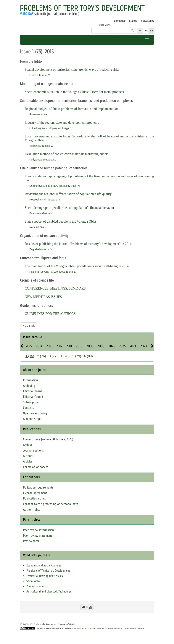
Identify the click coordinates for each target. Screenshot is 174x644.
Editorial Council (33, 397)
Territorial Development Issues (45, 576)
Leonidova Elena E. (65, 272)
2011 (69, 346)
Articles (28, 461)
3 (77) (53, 356)
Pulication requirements (38, 488)
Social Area (33, 581)
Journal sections (33, 451)
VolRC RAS (27, 14)
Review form (31, 541)
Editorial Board (32, 391)
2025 (122, 346)
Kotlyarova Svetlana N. (43, 160)
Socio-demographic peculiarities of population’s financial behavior (69, 208)
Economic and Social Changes (44, 565)
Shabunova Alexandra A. (44, 186)
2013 (49, 346)
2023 (144, 346)
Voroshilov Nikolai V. (41, 146)
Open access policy (35, 413)
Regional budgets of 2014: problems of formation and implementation (72, 109)
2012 (59, 346)
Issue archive (33, 337)
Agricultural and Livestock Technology (49, 591)
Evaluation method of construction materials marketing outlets (67, 154)
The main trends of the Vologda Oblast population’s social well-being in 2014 (77, 266)
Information (30, 380)
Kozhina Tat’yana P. (41, 272)
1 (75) (30, 356)
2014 (39, 346)
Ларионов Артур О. (61, 128)
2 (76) (42, 356)
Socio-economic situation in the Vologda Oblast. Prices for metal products (74, 92)
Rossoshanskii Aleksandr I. (45, 200)
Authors (28, 456)
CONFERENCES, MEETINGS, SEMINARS (55, 288)
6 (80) (88, 356)
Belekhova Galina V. (41, 213)
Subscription (31, 402)
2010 (79, 346)
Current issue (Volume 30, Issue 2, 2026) (48, 439)
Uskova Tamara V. (40, 75)
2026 (112, 346)
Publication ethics (34, 498)
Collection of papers (36, 467)
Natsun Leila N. (38, 227)
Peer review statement (38, 536)
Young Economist (37, 586)
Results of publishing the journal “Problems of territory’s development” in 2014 (78, 244)
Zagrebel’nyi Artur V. (41, 249)
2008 (101, 346)
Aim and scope (32, 419)
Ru (147, 31)
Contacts (29, 408)
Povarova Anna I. (39, 114)
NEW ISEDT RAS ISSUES (43, 297)
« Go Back (29, 326)
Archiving (29, 386)
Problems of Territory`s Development (48, 571)
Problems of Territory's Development (82, 8)
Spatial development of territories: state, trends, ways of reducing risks (72, 70)
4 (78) (65, 356)
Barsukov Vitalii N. (70, 186)
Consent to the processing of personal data (51, 504)
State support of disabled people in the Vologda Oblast (61, 221)
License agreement (35, 493)
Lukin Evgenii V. (39, 128)
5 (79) (77, 356)
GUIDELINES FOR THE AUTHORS (50, 314)
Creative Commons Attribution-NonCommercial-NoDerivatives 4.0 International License (104, 628)
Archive (28, 445)
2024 (133, 346)
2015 (29, 346)
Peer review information (38, 530)
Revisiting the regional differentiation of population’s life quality (68, 194)
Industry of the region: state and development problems (62, 123)
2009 (90, 346)
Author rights (32, 510)
